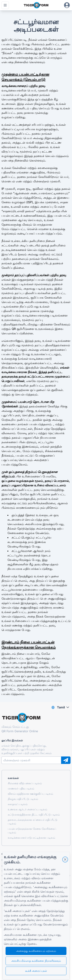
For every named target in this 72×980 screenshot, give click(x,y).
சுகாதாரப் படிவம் (18, 804)
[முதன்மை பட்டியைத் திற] (5, 5)
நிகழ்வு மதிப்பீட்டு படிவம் (23, 799)
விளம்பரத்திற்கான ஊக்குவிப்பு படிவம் (30, 794)
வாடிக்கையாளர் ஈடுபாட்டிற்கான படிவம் (31, 838)
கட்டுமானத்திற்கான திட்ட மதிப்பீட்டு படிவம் (34, 814)
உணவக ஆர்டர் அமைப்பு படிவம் (27, 809)
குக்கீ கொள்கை (24, 896)
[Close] (65, 859)
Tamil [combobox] (61, 707)
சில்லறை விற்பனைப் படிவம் (25, 783)
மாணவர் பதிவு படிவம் (21, 788)
